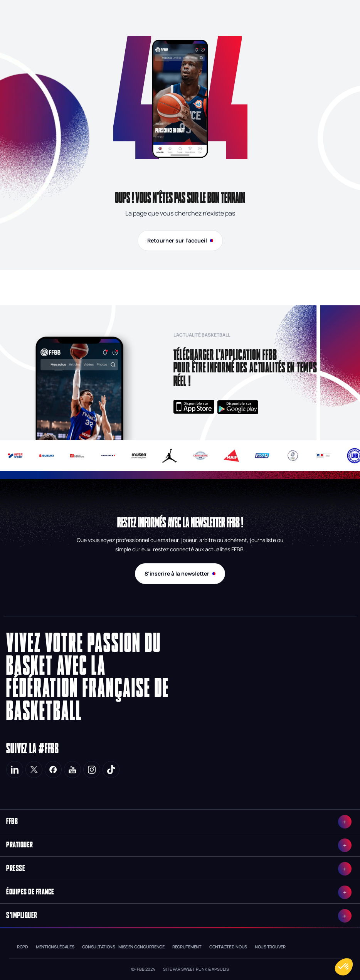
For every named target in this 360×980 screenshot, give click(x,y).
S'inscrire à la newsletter (180, 573)
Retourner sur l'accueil (180, 240)
